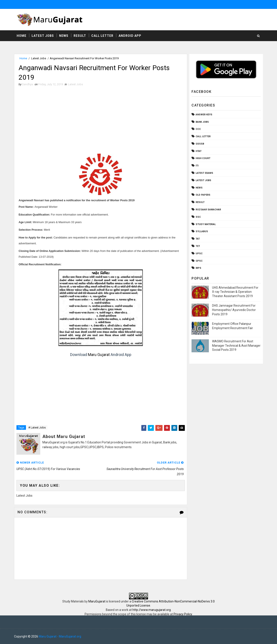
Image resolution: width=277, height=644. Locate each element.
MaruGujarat (97, 601)
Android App (130, 36)
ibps (198, 268)
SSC (198, 217)
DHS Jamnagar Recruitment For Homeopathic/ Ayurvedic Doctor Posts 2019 (234, 310)
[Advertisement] (101, 121)
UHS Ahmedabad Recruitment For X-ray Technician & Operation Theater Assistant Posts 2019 (235, 292)
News (64, 36)
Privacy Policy (183, 614)
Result (80, 36)
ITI (197, 166)
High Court (203, 158)
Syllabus (202, 231)
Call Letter (102, 36)
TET (198, 246)
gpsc (199, 261)
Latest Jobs (43, 36)
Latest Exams (204, 173)
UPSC (199, 254)
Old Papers (203, 195)
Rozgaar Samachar (208, 210)
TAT (198, 239)
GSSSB (200, 144)
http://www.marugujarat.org (152, 610)
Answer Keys (204, 115)
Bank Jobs (202, 122)
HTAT (199, 151)
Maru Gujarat (99, 355)
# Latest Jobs (37, 427)
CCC (198, 129)
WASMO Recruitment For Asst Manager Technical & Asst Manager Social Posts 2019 (236, 345)
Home (22, 36)
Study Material (206, 224)
